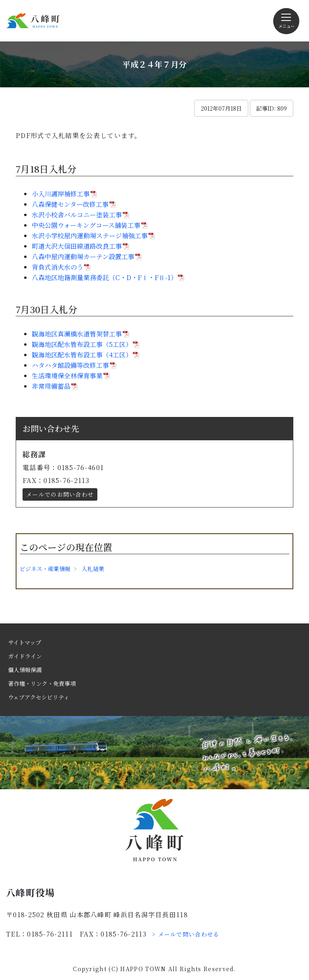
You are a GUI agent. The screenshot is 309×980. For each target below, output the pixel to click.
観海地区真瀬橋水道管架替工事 (77, 334)
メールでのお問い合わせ (60, 494)
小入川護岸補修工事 (61, 194)
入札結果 (93, 569)
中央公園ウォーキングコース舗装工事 (86, 225)
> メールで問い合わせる (186, 934)
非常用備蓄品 (51, 386)
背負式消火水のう (58, 267)
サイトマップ (25, 642)
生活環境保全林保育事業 (67, 376)
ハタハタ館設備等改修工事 (70, 365)
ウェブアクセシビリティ (39, 697)
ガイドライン (25, 656)
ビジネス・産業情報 (45, 569)
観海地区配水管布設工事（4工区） (82, 355)
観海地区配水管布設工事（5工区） (82, 344)
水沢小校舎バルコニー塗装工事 (77, 215)
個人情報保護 (25, 670)
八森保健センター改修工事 (70, 204)
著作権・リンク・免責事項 (42, 683)
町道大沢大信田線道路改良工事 (77, 246)
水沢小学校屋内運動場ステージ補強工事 (90, 236)
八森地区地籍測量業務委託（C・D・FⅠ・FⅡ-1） (104, 277)
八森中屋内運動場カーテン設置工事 (83, 257)
